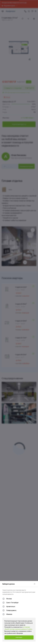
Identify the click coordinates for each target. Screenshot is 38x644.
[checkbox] (7, 599)
